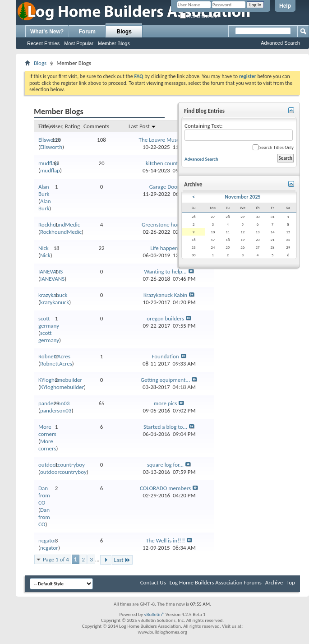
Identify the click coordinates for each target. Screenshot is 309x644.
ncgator (47, 540)
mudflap (48, 163)
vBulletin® (154, 614)
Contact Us (153, 582)
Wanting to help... (165, 271)
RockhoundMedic (59, 225)
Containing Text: (239, 132)
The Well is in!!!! (165, 540)
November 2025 (242, 197)
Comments (96, 126)
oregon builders (165, 318)
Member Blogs (114, 43)
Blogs (124, 32)
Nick (44, 248)
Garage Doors (165, 187)
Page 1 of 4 (56, 559)
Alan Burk (44, 190)
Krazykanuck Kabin (165, 295)
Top (291, 582)
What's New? (47, 32)
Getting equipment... (165, 380)
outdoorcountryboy (62, 465)
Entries (46, 126)
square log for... (165, 465)
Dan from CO (44, 495)
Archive (274, 582)
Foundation (165, 356)
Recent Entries (43, 43)
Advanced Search (280, 43)
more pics (165, 403)
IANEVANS (51, 271)
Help (285, 6)
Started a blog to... (165, 427)
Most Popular (79, 43)
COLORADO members (165, 488)
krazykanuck (53, 295)
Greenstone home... (165, 225)
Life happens (165, 248)
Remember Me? (200, 16)
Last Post (142, 126)
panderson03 (56, 410)
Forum (87, 32)
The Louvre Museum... (166, 140)
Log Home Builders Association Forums (216, 582)
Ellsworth (49, 140)
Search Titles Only (273, 147)
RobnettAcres (54, 356)
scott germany (49, 322)
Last (122, 560)
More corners (47, 430)
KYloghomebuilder (60, 380)
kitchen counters (166, 163)
